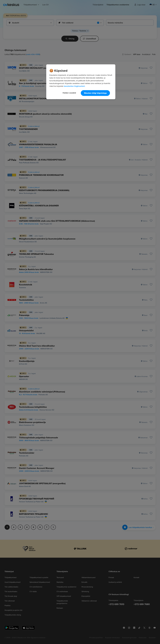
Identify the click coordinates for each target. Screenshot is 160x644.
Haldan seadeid (69, 93)
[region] (81, 82)
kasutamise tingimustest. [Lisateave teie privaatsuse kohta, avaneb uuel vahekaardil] (75, 86)
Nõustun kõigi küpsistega (95, 93)
